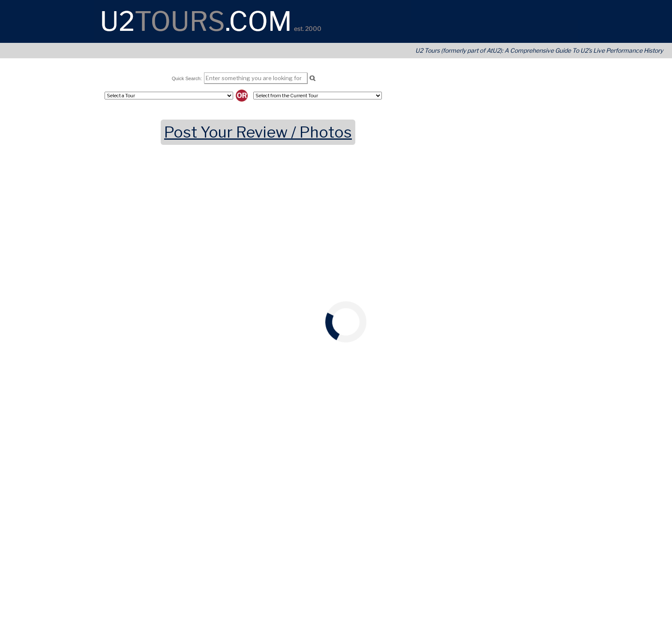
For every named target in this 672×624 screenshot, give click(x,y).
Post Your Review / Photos (258, 132)
